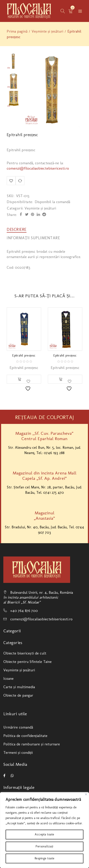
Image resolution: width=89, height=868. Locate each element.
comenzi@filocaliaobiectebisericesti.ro (38, 168)
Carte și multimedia (19, 687)
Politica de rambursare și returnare (32, 744)
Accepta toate (44, 834)
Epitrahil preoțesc (24, 356)
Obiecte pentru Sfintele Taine (27, 662)
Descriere (17, 229)
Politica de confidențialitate (25, 736)
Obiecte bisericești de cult (25, 653)
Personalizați (44, 846)
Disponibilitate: (20, 202)
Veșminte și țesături (47, 31)
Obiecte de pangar (18, 695)
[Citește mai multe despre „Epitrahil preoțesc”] (20, 379)
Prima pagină (17, 31)
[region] (44, 830)
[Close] (86, 794)
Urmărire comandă (18, 727)
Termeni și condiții (18, 752)
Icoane (8, 678)
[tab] (17, 229)
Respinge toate (45, 858)
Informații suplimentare (33, 238)
